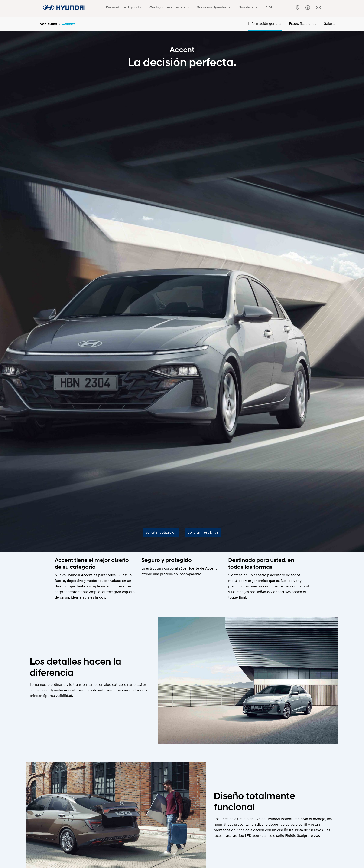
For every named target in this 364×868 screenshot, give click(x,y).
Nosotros (233, 8)
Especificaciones (303, 24)
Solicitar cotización (161, 533)
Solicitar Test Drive (203, 533)
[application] (181, 8)
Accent (68, 24)
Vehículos (49, 24)
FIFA (250, 8)
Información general (265, 24)
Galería (329, 24)
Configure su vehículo (163, 8)
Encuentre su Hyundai (122, 8)
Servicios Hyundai (203, 8)
